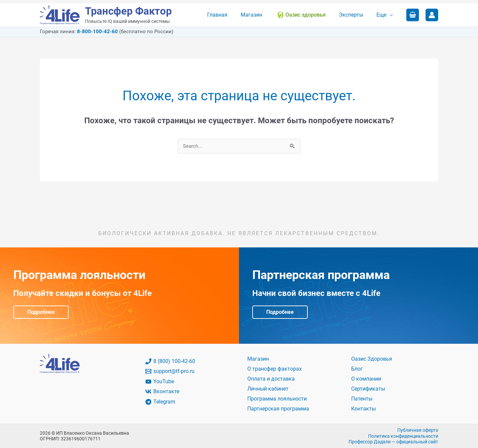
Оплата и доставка (271, 379)
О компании (366, 379)
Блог (357, 369)
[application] (391, 15)
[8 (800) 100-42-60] (187, 362)
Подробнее (41, 312)
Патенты (362, 399)
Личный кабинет (268, 389)
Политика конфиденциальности (403, 436)
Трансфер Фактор (128, 11)
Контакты (363, 409)
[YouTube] (187, 382)
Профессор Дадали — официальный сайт (393, 441)
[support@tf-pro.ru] (187, 372)
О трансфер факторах (275, 369)
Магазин (258, 359)
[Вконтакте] (187, 392)
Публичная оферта (418, 430)
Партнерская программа (278, 409)
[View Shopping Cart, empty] (413, 15)
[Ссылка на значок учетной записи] (432, 15)
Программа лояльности (277, 399)
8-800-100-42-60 (97, 32)
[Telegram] (187, 402)
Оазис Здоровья (372, 359)
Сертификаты (368, 389)
